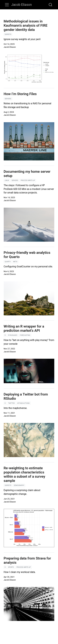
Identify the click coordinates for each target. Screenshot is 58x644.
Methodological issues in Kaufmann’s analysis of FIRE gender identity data (26, 25)
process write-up (28, 180)
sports (11, 567)
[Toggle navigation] (7, 5)
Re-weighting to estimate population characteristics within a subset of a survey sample (24, 474)
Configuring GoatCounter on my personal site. (28, 267)
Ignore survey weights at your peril (22, 39)
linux (7, 180)
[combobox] (51, 5)
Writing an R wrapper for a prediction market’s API (24, 328)
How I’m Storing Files (20, 94)
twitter (11, 403)
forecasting (25, 335)
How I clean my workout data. (20, 572)
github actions (23, 403)
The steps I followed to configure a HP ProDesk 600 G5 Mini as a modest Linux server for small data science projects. (29, 189)
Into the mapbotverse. (16, 408)
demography (19, 485)
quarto (8, 262)
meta (15, 262)
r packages (13, 335)
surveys (8, 34)
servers (8, 99)
